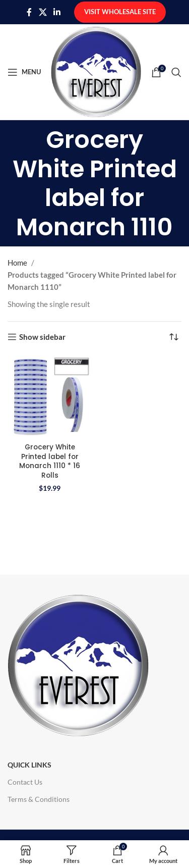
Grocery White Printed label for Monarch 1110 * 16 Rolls (50, 462)
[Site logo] (96, 71)
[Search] (176, 72)
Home (17, 263)
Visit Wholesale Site (120, 12)
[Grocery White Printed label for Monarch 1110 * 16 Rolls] (50, 397)
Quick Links (29, 765)
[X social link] (43, 12)
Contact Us (25, 782)
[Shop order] (174, 337)
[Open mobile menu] (24, 72)
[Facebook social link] (29, 12)
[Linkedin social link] (57, 12)
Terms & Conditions (39, 799)
